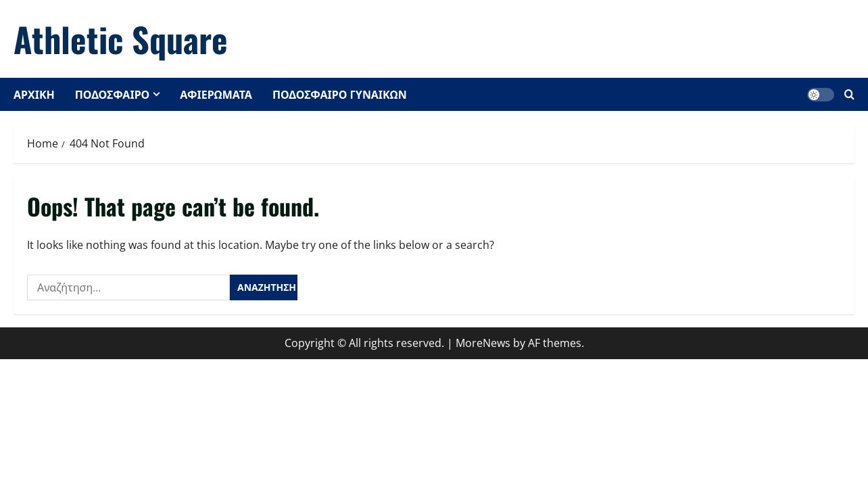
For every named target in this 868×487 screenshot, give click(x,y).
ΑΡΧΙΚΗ (34, 94)
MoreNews (483, 343)
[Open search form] (849, 94)
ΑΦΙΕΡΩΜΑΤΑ (216, 94)
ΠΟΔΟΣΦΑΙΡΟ (112, 94)
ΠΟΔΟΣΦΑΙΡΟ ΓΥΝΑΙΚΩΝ (340, 94)
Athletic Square (121, 39)
